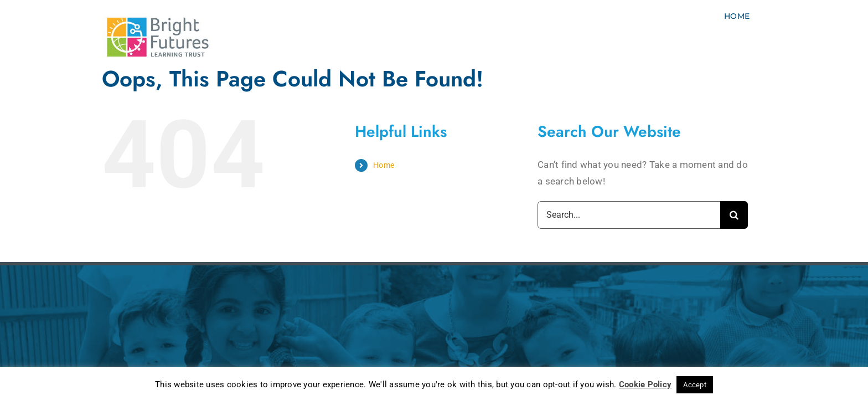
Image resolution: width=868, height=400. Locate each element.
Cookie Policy (645, 384)
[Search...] (629, 215)
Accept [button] (695, 385)
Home (384, 165)
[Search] (734, 215)
